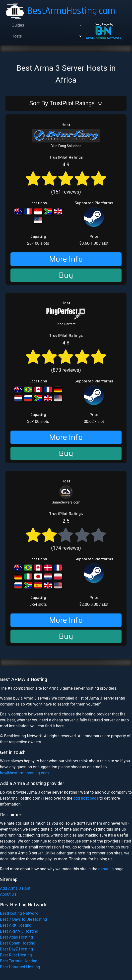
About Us (8, 894)
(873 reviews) (66, 356)
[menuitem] (46, 25)
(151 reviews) (66, 178)
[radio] (33, 178)
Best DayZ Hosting (16, 949)
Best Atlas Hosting (16, 937)
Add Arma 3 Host (15, 888)
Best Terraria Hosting (19, 961)
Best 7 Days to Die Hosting (24, 919)
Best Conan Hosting (18, 943)
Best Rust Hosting (16, 955)
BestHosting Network (19, 913)
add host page (86, 798)
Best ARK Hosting (16, 925)
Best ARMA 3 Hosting (19, 931)
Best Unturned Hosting (20, 967)
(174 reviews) (66, 534)
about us (106, 869)
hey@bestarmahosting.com (24, 773)
